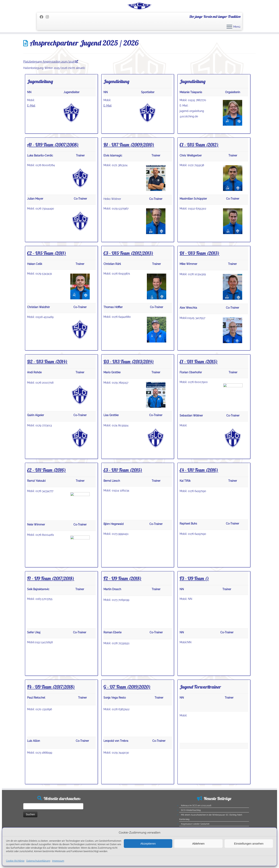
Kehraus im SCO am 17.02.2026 (196, 827)
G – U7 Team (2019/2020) (127, 708)
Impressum (58, 861)
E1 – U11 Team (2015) (199, 383)
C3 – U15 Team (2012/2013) (128, 274)
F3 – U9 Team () (194, 600)
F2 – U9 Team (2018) (122, 600)
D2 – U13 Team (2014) (47, 383)
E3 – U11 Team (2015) (123, 491)
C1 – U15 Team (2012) (199, 166)
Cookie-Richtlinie (15, 861)
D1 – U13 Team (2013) (199, 274)
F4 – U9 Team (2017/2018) (51, 708)
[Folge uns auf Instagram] (49, 38)
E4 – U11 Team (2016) (199, 491)
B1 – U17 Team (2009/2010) (129, 166)
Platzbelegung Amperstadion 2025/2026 (50, 83)
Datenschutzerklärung (38, 861)
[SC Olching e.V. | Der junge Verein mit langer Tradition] (139, 16)
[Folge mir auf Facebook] (43, 38)
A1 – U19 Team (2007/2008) (53, 166)
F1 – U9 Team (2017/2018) (51, 600)
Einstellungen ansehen (249, 844)
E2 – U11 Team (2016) (46, 491)
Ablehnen (198, 844)
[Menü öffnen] (229, 48)
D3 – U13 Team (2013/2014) (129, 383)
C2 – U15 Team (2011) (47, 274)
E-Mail (31, 127)
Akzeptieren (148, 844)
